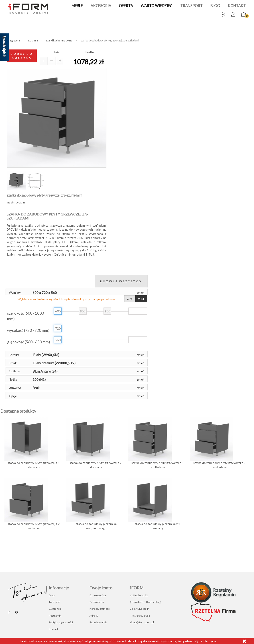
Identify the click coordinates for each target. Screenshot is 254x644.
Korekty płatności (100, 609)
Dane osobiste (98, 595)
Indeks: (11, 202)
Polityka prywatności (61, 622)
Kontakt (228, 6)
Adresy (94, 616)
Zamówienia (97, 602)
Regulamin (55, 616)
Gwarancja (55, 609)
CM (130, 299)
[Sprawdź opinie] (4, 48)
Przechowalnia (98, 622)
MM (141, 299)
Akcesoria (103, 6)
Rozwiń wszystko (121, 281)
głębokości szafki (74, 234)
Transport (186, 6)
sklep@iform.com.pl (142, 622)
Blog (208, 6)
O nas (52, 595)
